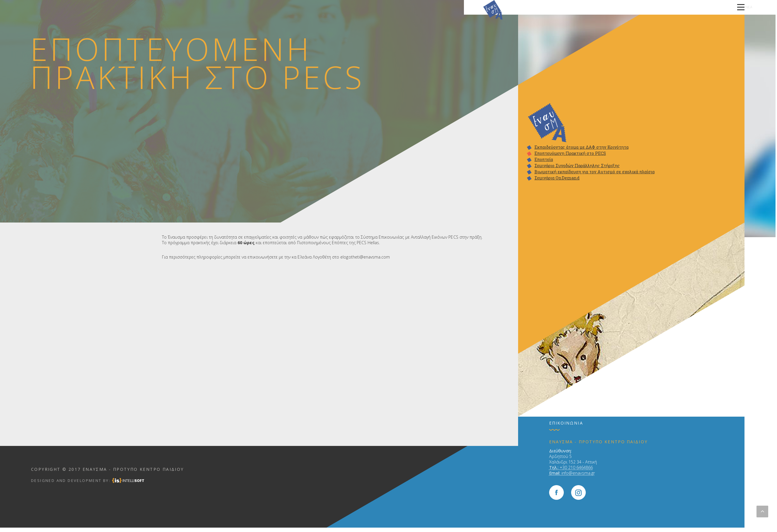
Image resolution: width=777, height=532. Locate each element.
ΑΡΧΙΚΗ (467, 7)
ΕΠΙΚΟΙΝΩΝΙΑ (687, 7)
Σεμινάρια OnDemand (557, 178)
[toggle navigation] (741, 7)
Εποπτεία (544, 160)
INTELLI (133, 481)
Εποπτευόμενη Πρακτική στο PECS (570, 153)
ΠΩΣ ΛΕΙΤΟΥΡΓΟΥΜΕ (541, 7)
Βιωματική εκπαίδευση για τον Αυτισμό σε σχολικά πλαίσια (595, 172)
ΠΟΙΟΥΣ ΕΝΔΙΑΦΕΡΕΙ (497, 7)
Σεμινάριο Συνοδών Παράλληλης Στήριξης (577, 166)
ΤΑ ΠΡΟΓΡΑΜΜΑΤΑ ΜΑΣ (587, 7)
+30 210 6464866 (576, 467)
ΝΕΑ (708, 7)
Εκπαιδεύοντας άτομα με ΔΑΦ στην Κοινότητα (582, 147)
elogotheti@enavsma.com (365, 257)
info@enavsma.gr (578, 473)
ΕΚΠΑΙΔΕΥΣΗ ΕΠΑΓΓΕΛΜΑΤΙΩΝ (641, 7)
